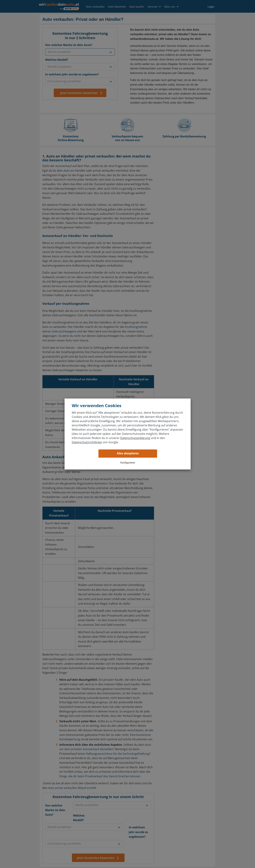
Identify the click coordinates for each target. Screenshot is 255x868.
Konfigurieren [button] (128, 463)
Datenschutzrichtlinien (87, 442)
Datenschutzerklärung (135, 438)
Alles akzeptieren (128, 453)
